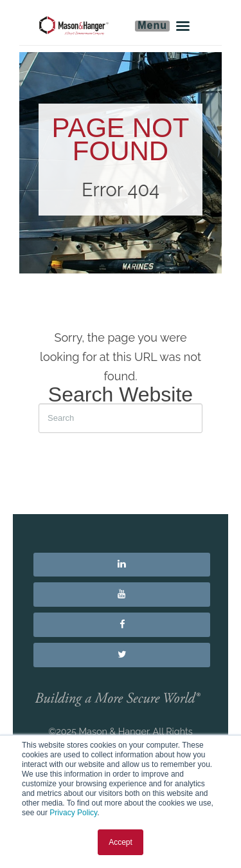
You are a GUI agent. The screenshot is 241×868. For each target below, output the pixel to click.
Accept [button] (121, 842)
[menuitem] (122, 565)
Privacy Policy (73, 813)
